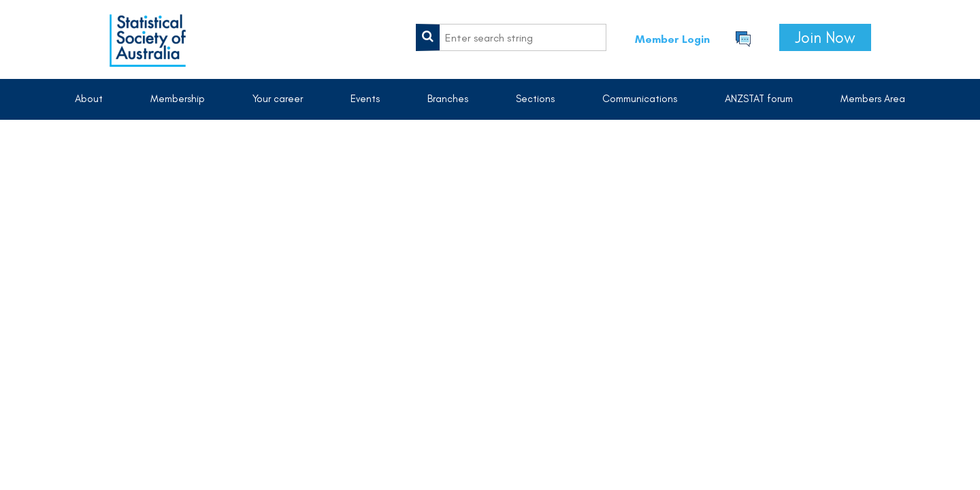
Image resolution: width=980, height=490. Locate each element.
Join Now (825, 37)
